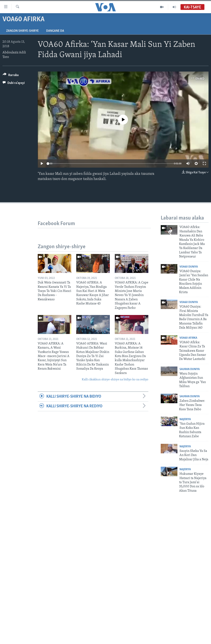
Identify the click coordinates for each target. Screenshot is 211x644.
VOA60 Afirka (188, 338)
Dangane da (55, 31)
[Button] (11, 76)
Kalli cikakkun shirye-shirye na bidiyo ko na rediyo (115, 380)
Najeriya (185, 419)
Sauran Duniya (190, 369)
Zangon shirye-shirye (22, 31)
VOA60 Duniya (189, 267)
